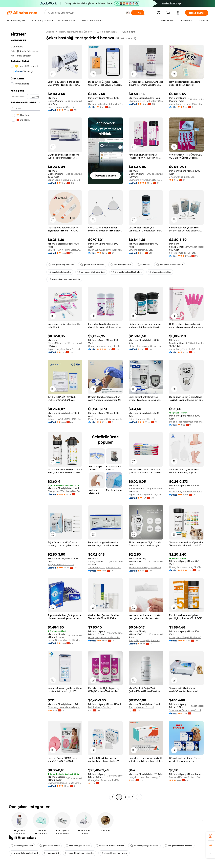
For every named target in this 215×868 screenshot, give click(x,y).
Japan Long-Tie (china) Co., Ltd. (185, 104)
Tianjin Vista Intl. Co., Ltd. (142, 707)
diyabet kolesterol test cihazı (127, 272)
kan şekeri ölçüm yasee (61, 265)
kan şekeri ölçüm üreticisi (91, 272)
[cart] (169, 13)
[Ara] (138, 13)
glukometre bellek (49, 846)
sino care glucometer (78, 846)
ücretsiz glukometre (60, 272)
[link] (211, 836)
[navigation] (26, 415)
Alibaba (50, 32)
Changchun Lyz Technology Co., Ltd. (146, 101)
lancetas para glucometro (144, 846)
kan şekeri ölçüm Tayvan (170, 265)
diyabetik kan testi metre (114, 853)
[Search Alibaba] (86, 13)
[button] (128, 13)
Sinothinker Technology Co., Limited (186, 710)
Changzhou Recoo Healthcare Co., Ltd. (65, 783)
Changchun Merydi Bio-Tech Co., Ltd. (186, 637)
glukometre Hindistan (92, 265)
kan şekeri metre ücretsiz (179, 846)
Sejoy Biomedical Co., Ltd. (61, 107)
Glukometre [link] (129, 32)
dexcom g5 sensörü (22, 846)
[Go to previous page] (112, 797)
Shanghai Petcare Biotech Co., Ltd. (186, 777)
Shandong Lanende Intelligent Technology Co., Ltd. (65, 707)
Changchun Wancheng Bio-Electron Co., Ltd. (146, 180)
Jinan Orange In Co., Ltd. (182, 177)
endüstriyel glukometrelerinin (64, 279)
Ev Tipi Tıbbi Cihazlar (107, 32)
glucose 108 (51, 853)
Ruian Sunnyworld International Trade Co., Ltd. (105, 250)
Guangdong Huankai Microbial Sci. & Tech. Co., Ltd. (105, 637)
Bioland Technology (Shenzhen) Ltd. (105, 104)
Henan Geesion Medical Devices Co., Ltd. (65, 640)
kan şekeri (144, 265)
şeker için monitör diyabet (110, 846)
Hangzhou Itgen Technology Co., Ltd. (146, 777)
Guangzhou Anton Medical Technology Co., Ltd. (105, 780)
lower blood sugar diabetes (80, 853)
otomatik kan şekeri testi (24, 853)
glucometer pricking (160, 272)
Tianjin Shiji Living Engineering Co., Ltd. (146, 640)
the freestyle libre (121, 265)
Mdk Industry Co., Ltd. (100, 707)
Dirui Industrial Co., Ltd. (141, 250)
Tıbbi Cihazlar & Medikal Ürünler (75, 32)
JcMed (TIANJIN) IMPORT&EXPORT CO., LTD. (65, 250)
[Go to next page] (139, 797)
